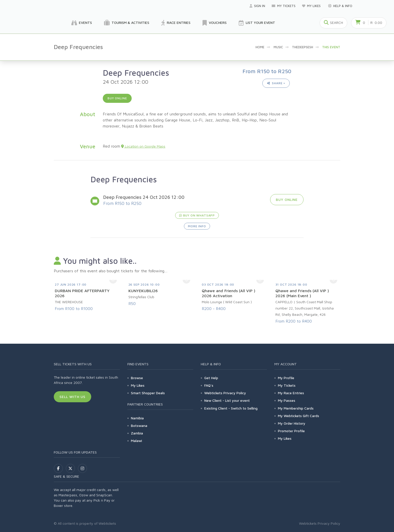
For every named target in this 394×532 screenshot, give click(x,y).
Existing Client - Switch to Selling (231, 408)
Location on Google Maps (143, 146)
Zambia (137, 433)
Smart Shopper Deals (148, 393)
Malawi (136, 441)
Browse (137, 378)
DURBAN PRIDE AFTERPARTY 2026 (82, 293)
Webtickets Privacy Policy (225, 393)
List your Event (257, 23)
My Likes (312, 6)
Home (260, 47)
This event (331, 47)
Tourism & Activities (127, 23)
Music (278, 47)
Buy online (117, 98)
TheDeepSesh (303, 47)
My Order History (292, 423)
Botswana (139, 426)
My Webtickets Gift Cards (299, 416)
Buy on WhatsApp (197, 215)
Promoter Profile (291, 431)
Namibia (137, 418)
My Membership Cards (296, 408)
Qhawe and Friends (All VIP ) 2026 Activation (229, 293)
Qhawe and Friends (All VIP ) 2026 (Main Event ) (302, 293)
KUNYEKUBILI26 (143, 291)
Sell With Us (72, 397)
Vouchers (215, 23)
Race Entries (176, 23)
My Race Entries (291, 393)
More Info (197, 226)
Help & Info (340, 6)
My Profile (286, 378)
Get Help (211, 378)
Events (82, 23)
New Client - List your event (227, 400)
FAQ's (209, 385)
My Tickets (284, 6)
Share (275, 83)
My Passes (287, 400)
